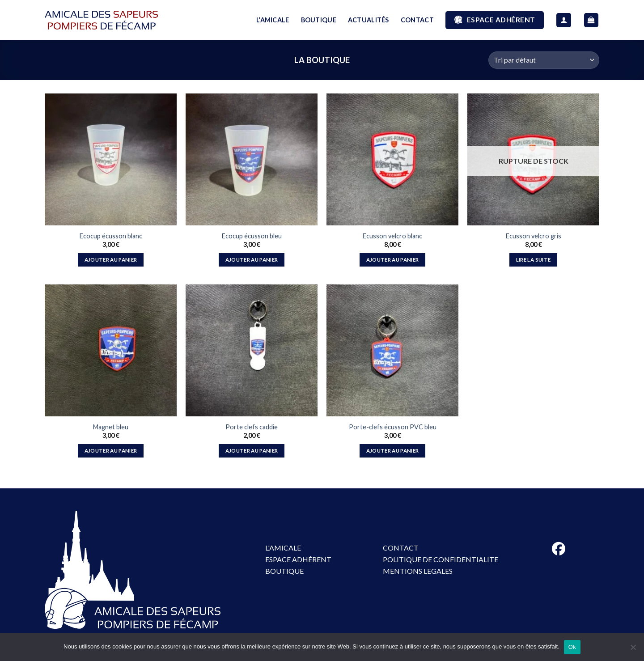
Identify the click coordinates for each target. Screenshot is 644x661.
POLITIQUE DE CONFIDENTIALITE (441, 559)
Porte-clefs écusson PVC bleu (393, 427)
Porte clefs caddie (252, 427)
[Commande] (544, 60)
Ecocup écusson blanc (111, 236)
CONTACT (417, 20)
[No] (633, 650)
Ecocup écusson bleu (252, 236)
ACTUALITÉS (369, 20)
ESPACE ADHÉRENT (298, 559)
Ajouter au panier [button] (111, 260)
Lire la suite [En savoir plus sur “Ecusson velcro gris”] (534, 260)
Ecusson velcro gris (534, 236)
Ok (572, 647)
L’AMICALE (273, 20)
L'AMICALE (283, 548)
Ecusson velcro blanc (392, 236)
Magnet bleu (111, 427)
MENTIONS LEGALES (418, 571)
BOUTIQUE (319, 20)
